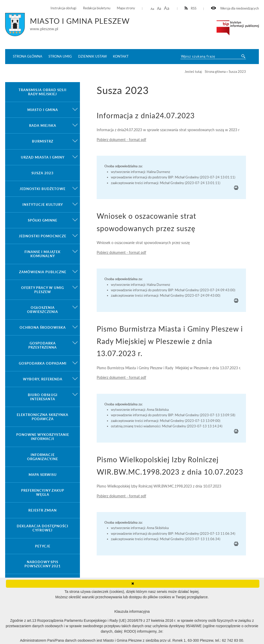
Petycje (43, 546)
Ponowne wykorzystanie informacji (43, 437)
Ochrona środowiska (43, 327)
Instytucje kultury (43, 205)
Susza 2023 (43, 173)
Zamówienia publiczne (43, 272)
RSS (191, 8)
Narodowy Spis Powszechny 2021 (43, 564)
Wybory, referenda (43, 379)
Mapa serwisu (43, 475)
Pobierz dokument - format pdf (121, 140)
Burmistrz (43, 141)
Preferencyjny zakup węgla (43, 492)
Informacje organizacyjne (43, 457)
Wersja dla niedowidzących (235, 8)
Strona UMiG (60, 56)
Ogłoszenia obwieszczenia (43, 310)
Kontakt (121, 56)
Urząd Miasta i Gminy (43, 157)
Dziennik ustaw (92, 56)
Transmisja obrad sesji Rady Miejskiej (43, 92)
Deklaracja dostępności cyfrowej (43, 528)
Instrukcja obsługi (63, 8)
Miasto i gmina (43, 110)
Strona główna (28, 56)
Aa (152, 9)
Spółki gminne (43, 220)
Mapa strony (126, 8)
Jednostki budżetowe (43, 189)
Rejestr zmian (43, 510)
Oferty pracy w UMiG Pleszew (43, 290)
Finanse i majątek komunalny (43, 254)
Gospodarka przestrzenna (43, 345)
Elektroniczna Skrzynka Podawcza (43, 417)
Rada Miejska (43, 125)
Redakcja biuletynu (97, 8)
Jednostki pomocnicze (43, 236)
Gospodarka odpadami (43, 363)
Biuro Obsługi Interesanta (43, 397)
